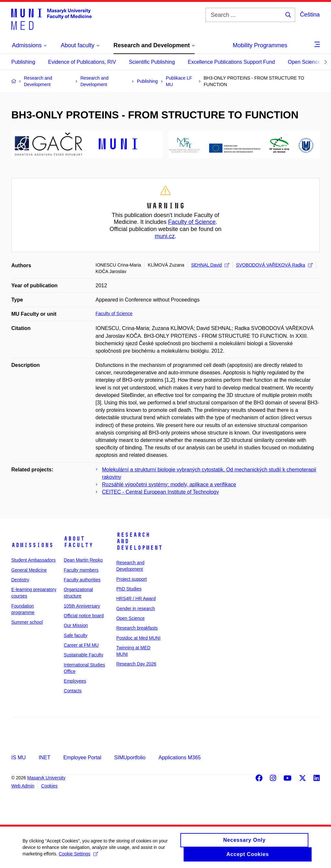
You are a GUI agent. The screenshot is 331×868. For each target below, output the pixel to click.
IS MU (18, 758)
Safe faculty (75, 635)
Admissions (32, 545)
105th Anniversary (82, 606)
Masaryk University (46, 778)
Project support (132, 579)
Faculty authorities (82, 580)
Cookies (49, 786)
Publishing (23, 62)
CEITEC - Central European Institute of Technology (161, 492)
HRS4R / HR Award (136, 599)
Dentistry (20, 580)
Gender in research (136, 609)
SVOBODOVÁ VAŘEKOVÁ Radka (274, 265)
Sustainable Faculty (83, 655)
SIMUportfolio (130, 758)
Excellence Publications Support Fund (231, 62)
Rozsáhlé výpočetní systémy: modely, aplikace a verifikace (169, 484)
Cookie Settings (78, 857)
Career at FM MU (81, 645)
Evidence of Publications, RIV (82, 62)
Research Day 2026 (136, 664)
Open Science (304, 62)
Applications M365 (180, 758)
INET (44, 758)
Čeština (310, 15)
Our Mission (76, 625)
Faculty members (81, 570)
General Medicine (29, 570)
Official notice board (84, 616)
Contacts (73, 691)
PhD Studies (129, 589)
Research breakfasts (137, 628)
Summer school (27, 622)
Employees (75, 681)
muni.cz (165, 236)
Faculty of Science (192, 222)
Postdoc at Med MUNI (139, 638)
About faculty (78, 542)
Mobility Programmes (260, 45)
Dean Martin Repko (83, 560)
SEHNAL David (210, 265)
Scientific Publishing (152, 62)
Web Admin (23, 786)
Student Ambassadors (33, 560)
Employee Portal (82, 758)
